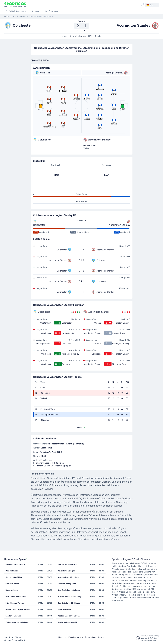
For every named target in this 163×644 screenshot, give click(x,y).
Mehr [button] (82, 427)
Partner (102, 637)
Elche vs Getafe (64, 609)
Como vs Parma (12, 584)
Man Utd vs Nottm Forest (16, 597)
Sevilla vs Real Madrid (67, 622)
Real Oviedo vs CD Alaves (69, 603)
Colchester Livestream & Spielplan (48, 463)
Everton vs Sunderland (67, 564)
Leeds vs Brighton (13, 616)
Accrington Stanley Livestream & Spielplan (52, 466)
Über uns (62, 637)
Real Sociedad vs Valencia (69, 590)
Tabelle (98, 36)
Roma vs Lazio (12, 590)
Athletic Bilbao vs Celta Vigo (70, 597)
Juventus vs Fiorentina (15, 564)
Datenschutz (91, 637)
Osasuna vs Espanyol (67, 584)
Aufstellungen (80, 36)
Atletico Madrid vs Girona (69, 616)
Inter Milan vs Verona (15, 603)
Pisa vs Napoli (12, 571)
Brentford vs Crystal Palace (18, 609)
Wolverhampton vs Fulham (17, 622)
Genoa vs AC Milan (14, 577)
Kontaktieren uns (76, 637)
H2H (90, 36)
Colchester (39, 225)
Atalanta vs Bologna (66, 571)
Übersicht (66, 36)
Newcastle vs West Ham (68, 577)
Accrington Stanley (119, 225)
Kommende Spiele (16, 559)
